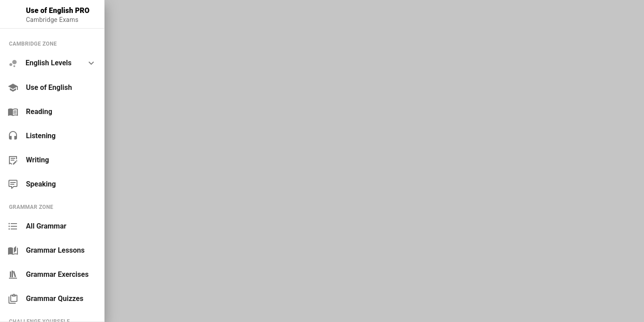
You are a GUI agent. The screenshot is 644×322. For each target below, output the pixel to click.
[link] (52, 88)
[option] (52, 63)
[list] (52, 114)
